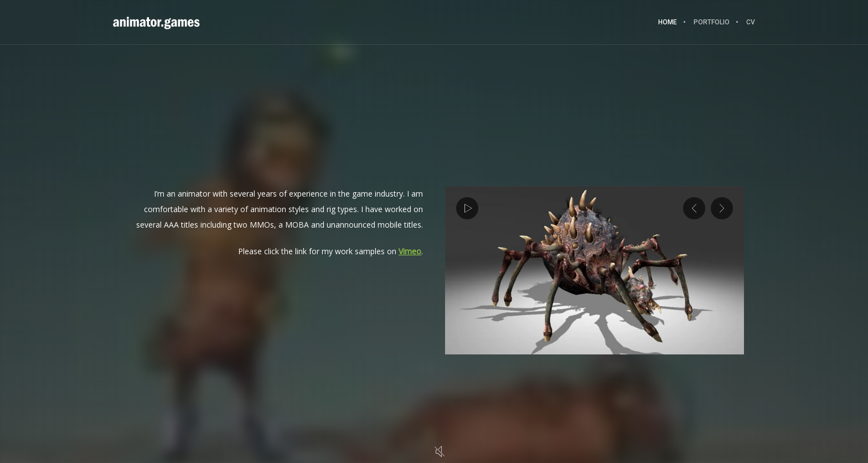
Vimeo (410, 251)
